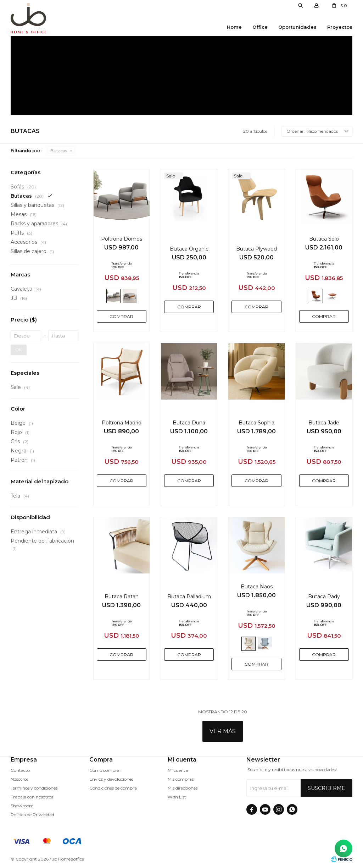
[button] (300, 5)
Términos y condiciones (34, 788)
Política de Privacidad (32, 815)
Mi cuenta (178, 770)
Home (234, 27)
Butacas (59, 151)
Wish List (177, 797)
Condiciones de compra (113, 788)
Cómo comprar (105, 770)
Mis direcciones (183, 788)
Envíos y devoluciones (111, 779)
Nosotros (19, 779)
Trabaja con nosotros (32, 797)
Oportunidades (297, 27)
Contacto (20, 770)
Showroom (22, 806)
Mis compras (181, 779)
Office (260, 27)
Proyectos (340, 27)
